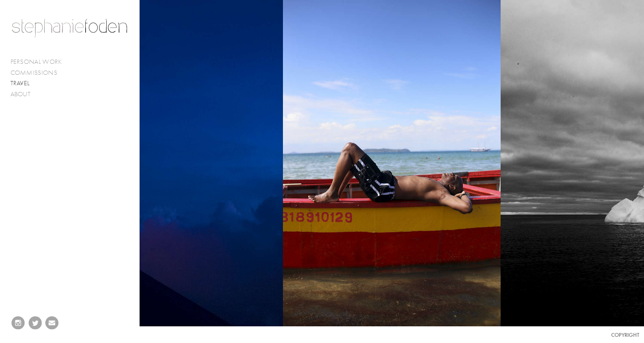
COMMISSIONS (38, 73)
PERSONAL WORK (40, 62)
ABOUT (21, 94)
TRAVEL (20, 83)
